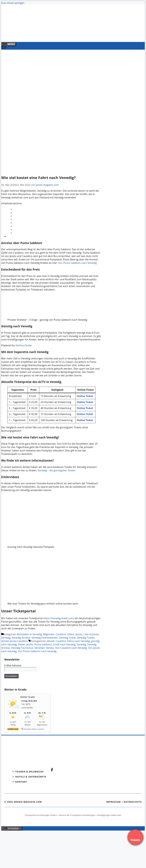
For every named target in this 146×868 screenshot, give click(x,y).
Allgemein (49, 634)
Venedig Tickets (86, 638)
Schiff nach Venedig (64, 644)
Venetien (39, 648)
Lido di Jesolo (91, 634)
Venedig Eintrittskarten (45, 638)
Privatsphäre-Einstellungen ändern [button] (41, 815)
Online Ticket (85, 420)
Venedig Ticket (67, 638)
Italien (71, 634)
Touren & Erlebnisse (29, 772)
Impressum (113, 802)
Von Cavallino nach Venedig (71, 648)
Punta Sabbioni (43, 644)
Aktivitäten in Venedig (29, 634)
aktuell (51, 641)
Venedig (6, 638)
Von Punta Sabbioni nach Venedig (77, 263)
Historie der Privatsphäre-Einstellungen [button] (77, 815)
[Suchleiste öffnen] (4, 48)
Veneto (50, 648)
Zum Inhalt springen (13, 3)
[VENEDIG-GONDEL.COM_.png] (63, 36)
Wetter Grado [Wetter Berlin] (28, 697)
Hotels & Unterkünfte (31, 777)
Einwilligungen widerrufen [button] (109, 815)
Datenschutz (133, 802)
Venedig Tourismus (22, 648)
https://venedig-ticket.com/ (59, 618)
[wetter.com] (13, 730)
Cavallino (61, 634)
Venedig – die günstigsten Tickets (57, 470)
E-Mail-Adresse (13, 665)
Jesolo (79, 634)
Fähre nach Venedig (78, 641)
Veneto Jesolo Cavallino (15, 641)
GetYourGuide (24, 345)
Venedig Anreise (21, 638)
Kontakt (21, 782)
